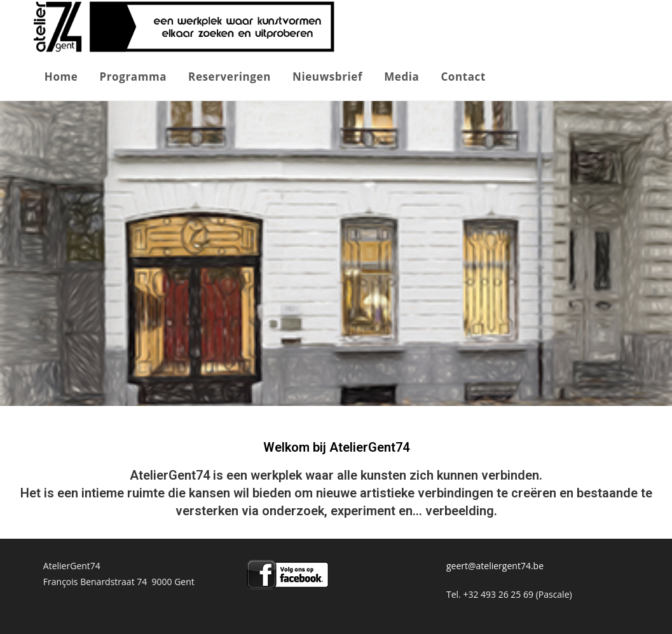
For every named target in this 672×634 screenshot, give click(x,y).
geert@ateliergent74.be (495, 566)
